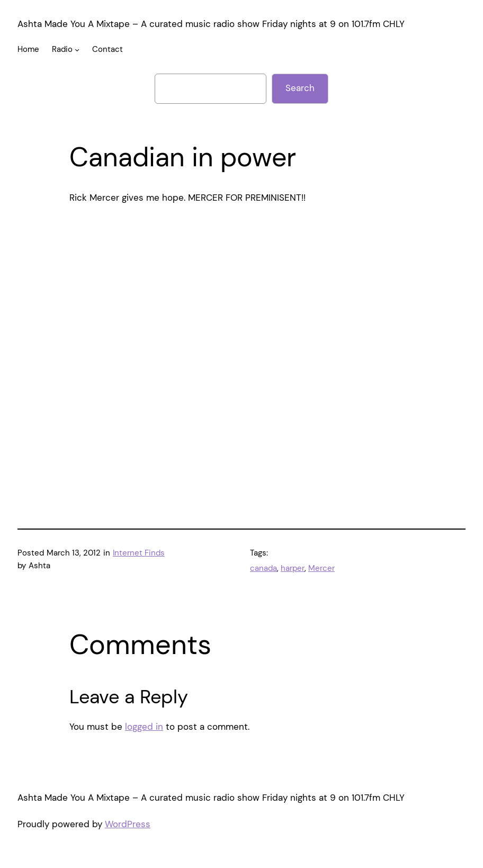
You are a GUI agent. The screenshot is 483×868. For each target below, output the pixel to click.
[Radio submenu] (77, 50)
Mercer (321, 568)
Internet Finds (139, 553)
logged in (144, 727)
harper (293, 568)
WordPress (128, 824)
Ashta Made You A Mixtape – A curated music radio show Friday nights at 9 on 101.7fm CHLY (211, 24)
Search (300, 88)
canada (263, 568)
